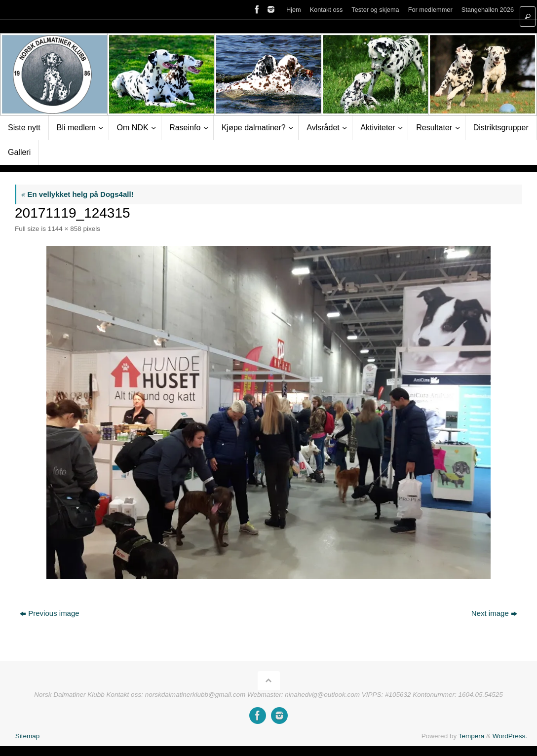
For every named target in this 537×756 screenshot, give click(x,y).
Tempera (472, 736)
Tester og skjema (375, 10)
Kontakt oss (326, 10)
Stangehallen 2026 (488, 10)
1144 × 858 (65, 229)
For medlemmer (430, 10)
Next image (494, 613)
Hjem (294, 10)
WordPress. (510, 736)
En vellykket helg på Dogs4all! (77, 194)
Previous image (49, 613)
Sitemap (28, 736)
